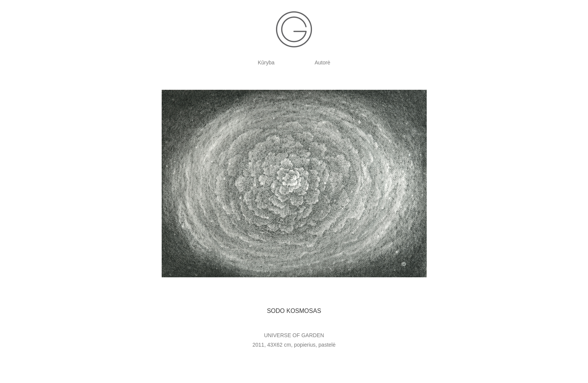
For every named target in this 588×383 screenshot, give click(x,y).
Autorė (322, 63)
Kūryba (266, 63)
